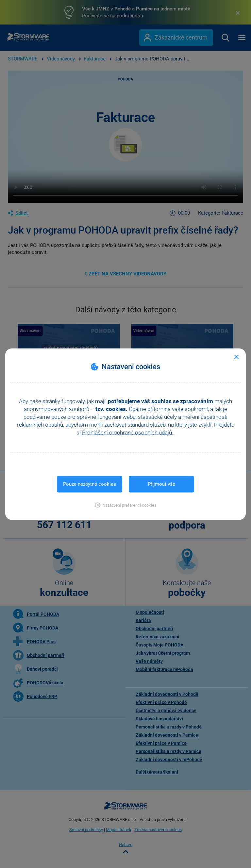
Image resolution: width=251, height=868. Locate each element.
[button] (126, 505)
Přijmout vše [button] (161, 484)
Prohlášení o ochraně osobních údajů (128, 432)
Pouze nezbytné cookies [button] (90, 484)
